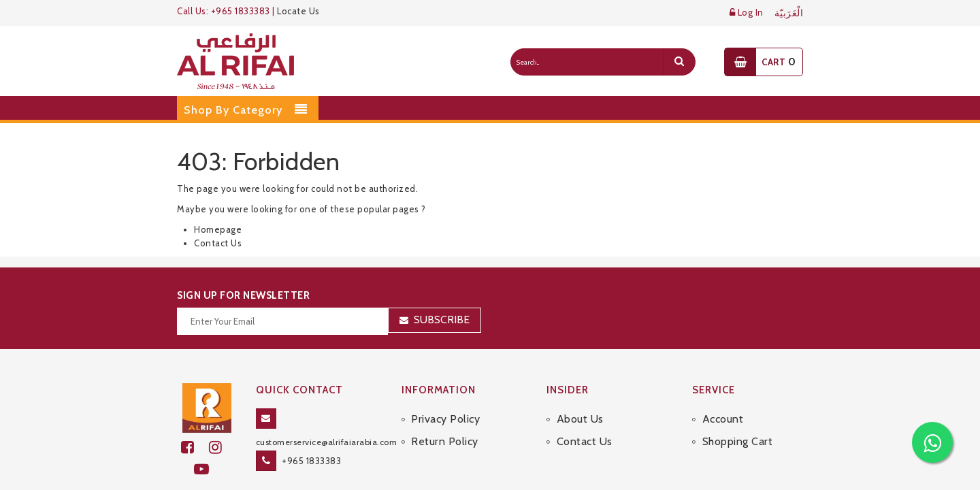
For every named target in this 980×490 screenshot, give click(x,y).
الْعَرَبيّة (789, 13)
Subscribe (442, 320)
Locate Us (298, 11)
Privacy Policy (445, 419)
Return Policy (445, 441)
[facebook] (195, 447)
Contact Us (218, 243)
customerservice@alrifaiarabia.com (327, 442)
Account (723, 419)
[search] (679, 62)
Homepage (218, 229)
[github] (221, 447)
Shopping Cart (738, 441)
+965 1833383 (311, 461)
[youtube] (207, 469)
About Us (580, 419)
